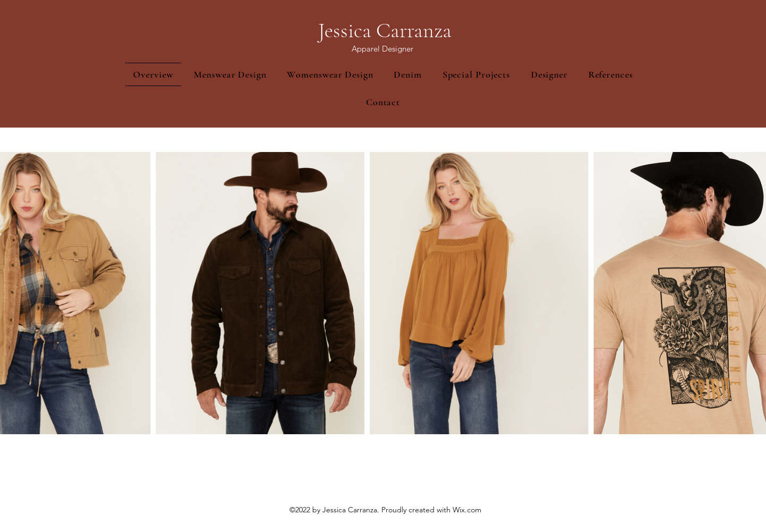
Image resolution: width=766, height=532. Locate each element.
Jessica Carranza (385, 30)
